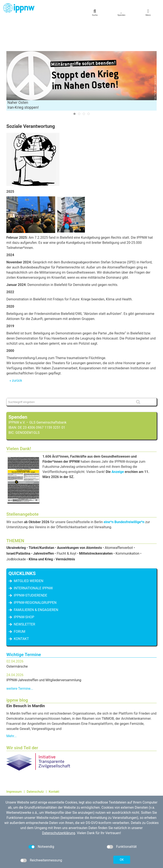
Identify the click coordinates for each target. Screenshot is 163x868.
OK (122, 860)
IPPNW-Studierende (30, 565)
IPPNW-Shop (24, 587)
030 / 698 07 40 (23, 787)
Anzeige (118, 442)
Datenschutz (35, 762)
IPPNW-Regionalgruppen (35, 572)
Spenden (18, 387)
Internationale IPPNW (33, 558)
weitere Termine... (20, 658)
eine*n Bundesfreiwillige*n (124, 492)
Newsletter (24, 594)
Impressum (14, 762)
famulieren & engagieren (36, 580)
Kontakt (21, 609)
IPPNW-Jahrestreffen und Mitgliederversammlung (44, 650)
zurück (17, 350)
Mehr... (11, 706)
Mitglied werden (29, 551)
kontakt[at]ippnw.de (29, 791)
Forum (20, 601)
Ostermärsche (17, 636)
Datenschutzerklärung (59, 833)
